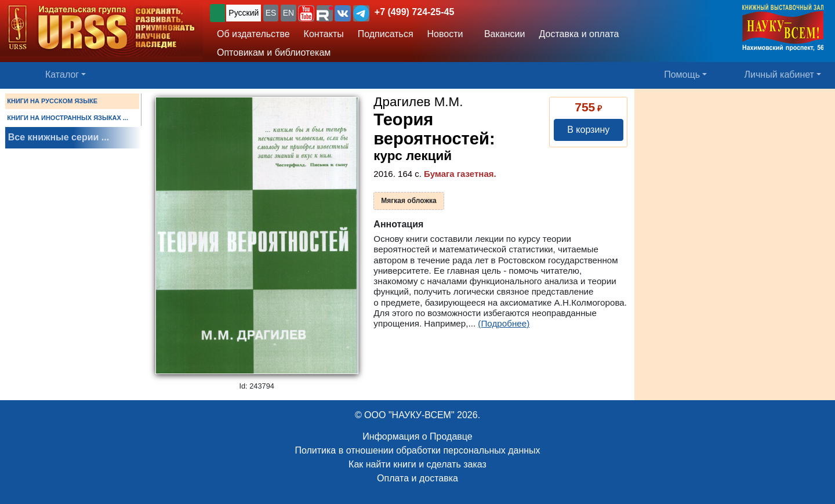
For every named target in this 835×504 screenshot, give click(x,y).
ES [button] (271, 13)
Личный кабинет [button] (779, 75)
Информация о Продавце (417, 436)
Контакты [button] (324, 34)
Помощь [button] (682, 75)
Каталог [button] (62, 75)
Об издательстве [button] (253, 34)
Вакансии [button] (502, 34)
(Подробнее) (504, 323)
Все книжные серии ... (59, 137)
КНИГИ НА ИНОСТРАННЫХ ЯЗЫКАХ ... (68, 118)
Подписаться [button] (386, 34)
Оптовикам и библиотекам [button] (274, 52)
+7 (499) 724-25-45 (414, 12)
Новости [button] (445, 34)
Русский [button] (244, 13)
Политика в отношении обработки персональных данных (417, 450)
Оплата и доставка (418, 478)
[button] (306, 13)
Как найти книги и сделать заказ (418, 464)
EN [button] (288, 13)
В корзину (588, 130)
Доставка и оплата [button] (579, 34)
